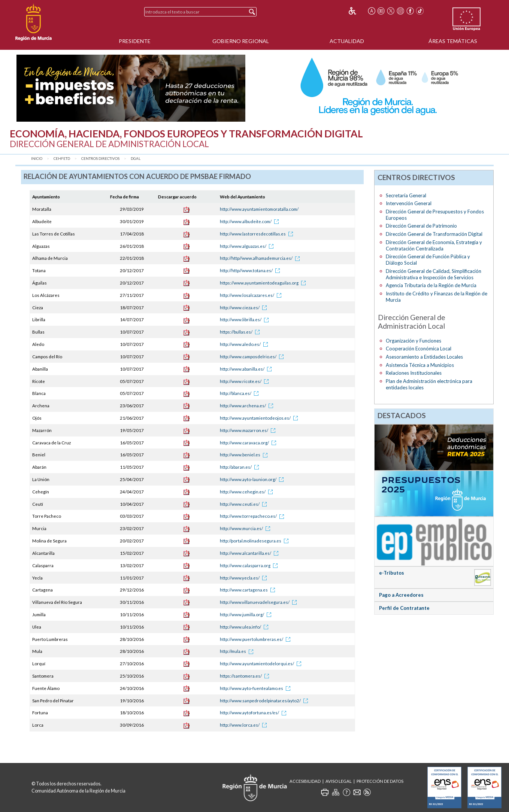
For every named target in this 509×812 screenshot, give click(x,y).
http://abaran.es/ (241, 467)
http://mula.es (238, 651)
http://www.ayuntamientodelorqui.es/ (262, 664)
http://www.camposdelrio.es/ (253, 357)
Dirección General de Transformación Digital (434, 234)
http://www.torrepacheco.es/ (253, 516)
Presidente (135, 41)
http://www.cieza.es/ (245, 308)
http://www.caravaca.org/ (249, 443)
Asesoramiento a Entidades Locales (424, 357)
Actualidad (347, 41)
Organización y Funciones (413, 341)
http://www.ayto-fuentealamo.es (256, 688)
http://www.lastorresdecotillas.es (258, 234)
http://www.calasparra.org (250, 565)
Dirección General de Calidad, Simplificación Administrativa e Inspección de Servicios (434, 274)
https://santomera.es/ (246, 676)
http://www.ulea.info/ (245, 627)
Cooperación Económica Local (419, 349)
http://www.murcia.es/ (246, 528)
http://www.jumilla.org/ (247, 615)
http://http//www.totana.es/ (251, 270)
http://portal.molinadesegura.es (255, 541)
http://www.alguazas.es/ (248, 246)
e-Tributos (392, 573)
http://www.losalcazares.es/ (252, 295)
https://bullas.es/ (241, 332)
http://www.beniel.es (245, 455)
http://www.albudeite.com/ (251, 221)
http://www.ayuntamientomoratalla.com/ (259, 209)
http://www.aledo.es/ (245, 344)
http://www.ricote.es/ (246, 381)
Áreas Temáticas (453, 41)
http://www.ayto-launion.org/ (253, 479)
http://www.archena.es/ (248, 406)
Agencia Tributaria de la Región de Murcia (431, 285)
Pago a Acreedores (401, 595)
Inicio (37, 159)
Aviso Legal (339, 781)
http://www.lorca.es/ (245, 725)
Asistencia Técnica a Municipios (420, 365)
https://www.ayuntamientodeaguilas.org (264, 283)
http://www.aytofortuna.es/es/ (254, 713)
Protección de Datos (380, 781)
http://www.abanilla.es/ (247, 369)
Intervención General (409, 203)
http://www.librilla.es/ (246, 320)
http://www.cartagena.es (249, 590)
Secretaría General (406, 195)
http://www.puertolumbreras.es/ (256, 639)
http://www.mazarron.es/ (249, 430)
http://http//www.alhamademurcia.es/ (261, 258)
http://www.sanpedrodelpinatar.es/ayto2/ (265, 701)
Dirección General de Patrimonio (421, 226)
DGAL (136, 159)
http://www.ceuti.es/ (245, 504)
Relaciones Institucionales (414, 373)
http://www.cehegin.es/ (248, 492)
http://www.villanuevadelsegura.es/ (260, 602)
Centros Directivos (100, 159)
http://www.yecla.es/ (245, 578)
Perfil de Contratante (404, 608)
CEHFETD (62, 159)
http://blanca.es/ (240, 393)
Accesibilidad (305, 781)
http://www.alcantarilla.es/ (250, 553)
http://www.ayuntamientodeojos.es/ (260, 418)
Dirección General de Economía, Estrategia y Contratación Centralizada (434, 245)
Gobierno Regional (241, 41)
